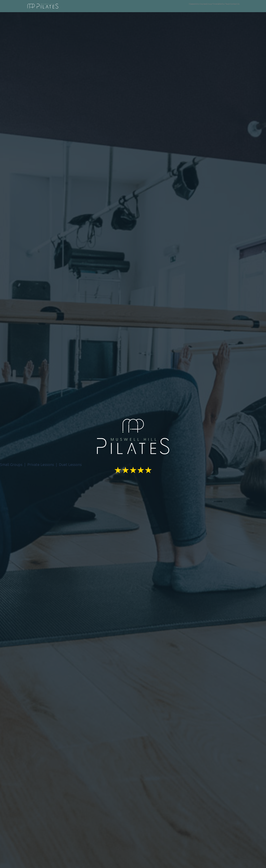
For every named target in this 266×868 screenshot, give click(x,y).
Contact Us (235, 4)
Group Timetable (214, 4)
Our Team (226, 4)
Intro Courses (201, 4)
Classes (192, 4)
